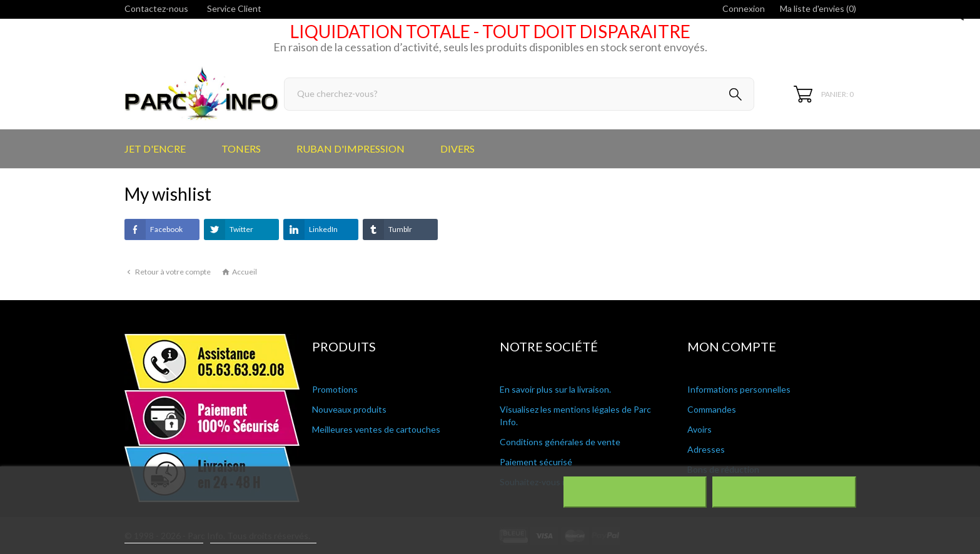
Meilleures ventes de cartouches (376, 429)
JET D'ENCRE (155, 149)
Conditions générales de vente (560, 442)
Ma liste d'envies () (818, 8)
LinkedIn (311, 229)
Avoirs (700, 429)
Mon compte (732, 346)
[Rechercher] (519, 94)
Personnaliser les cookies (263, 537)
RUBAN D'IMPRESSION (351, 149)
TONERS (241, 149)
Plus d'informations (164, 537)
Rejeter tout (634, 492)
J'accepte (784, 492)
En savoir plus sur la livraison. (555, 389)
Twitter (229, 229)
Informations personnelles (739, 389)
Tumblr (387, 229)
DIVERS (457, 149)
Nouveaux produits (349, 409)
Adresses (706, 449)
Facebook (154, 229)
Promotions (335, 389)
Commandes (712, 409)
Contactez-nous (156, 8)
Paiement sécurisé (536, 462)
